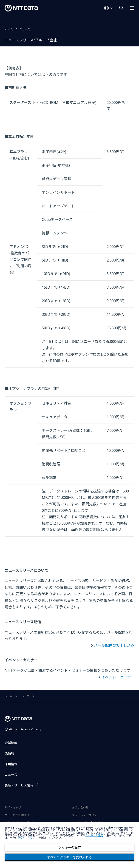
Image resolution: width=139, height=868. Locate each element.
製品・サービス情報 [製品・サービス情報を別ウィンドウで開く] (19, 785)
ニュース (25, 29)
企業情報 (11, 743)
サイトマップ (13, 807)
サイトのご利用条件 (17, 815)
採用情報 (11, 764)
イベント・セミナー (118, 677)
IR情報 (9, 753)
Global (25, 729)
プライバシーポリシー (86, 815)
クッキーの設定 (70, 848)
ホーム (9, 29)
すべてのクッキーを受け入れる (70, 857)
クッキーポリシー (28, 838)
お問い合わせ (80, 807)
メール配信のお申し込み (114, 645)
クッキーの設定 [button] (94, 835)
